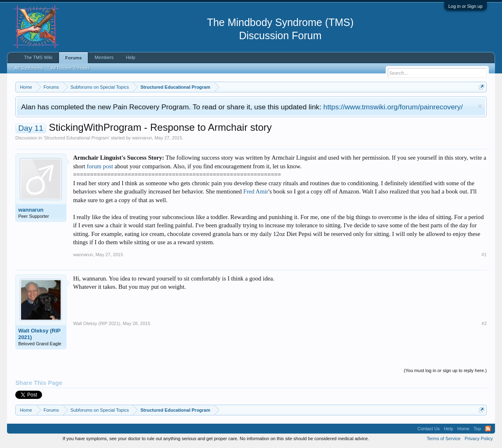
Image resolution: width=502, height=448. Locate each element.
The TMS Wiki (38, 57)
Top (477, 429)
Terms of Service (443, 439)
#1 (484, 255)
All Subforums (28, 68)
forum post (100, 166)
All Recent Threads (70, 68)
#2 (484, 323)
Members (104, 57)
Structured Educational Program (77, 138)
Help (131, 57)
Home (463, 429)
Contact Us (429, 429)
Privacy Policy (478, 439)
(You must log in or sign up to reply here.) (445, 370)
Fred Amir (256, 191)
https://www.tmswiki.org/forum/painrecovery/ (393, 107)
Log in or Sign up (465, 6)
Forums (73, 58)
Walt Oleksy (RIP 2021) (39, 334)
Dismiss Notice (480, 106)
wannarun (142, 138)
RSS (488, 429)
